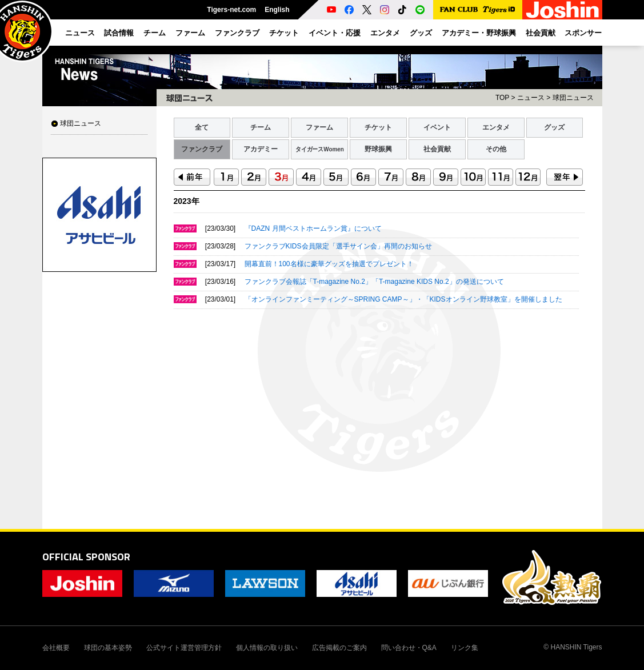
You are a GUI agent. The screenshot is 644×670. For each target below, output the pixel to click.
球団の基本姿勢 (108, 648)
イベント (437, 127)
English (277, 10)
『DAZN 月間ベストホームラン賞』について (313, 228)
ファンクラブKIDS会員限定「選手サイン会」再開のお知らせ (338, 246)
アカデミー (261, 149)
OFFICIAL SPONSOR (86, 557)
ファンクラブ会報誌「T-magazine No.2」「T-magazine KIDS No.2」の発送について (374, 282)
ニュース (531, 98)
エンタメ (496, 127)
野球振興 (378, 149)
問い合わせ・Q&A (409, 648)
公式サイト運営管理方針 (184, 648)
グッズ (554, 127)
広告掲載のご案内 (339, 648)
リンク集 (465, 648)
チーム (261, 127)
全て (202, 127)
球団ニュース (81, 123)
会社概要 (56, 648)
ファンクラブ (202, 149)
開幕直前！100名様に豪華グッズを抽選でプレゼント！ (329, 264)
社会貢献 (437, 149)
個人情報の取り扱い (267, 648)
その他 (496, 149)
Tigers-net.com (231, 10)
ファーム (319, 127)
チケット (378, 127)
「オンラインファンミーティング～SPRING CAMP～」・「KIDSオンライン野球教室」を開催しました (403, 299)
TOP (502, 98)
